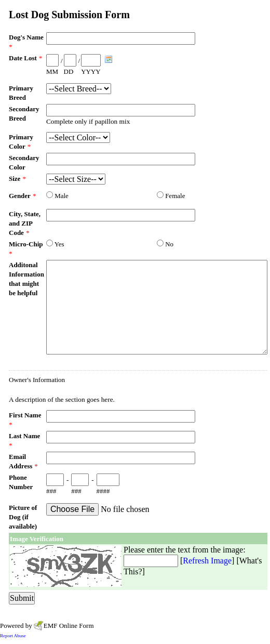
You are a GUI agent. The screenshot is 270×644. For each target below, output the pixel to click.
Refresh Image (207, 561)
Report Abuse (13, 636)
